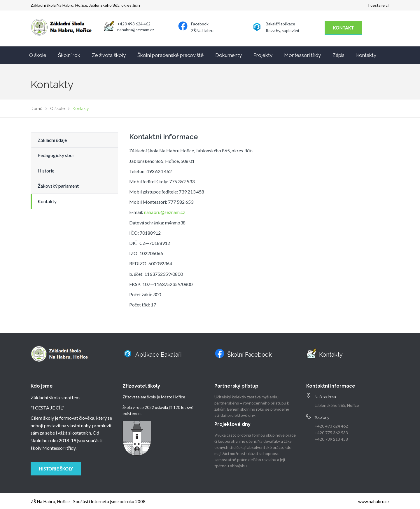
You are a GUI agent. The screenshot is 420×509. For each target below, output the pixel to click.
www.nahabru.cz (374, 501)
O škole (38, 55)
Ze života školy (109, 55)
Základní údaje (52, 140)
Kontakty (366, 55)
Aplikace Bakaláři (159, 355)
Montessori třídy (302, 55)
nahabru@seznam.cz (165, 212)
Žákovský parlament (58, 186)
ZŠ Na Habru (202, 30)
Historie (46, 171)
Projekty (263, 55)
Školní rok (69, 55)
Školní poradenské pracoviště (170, 55)
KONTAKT (343, 28)
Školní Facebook (250, 355)
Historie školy (56, 469)
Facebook (200, 24)
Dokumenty (229, 55)
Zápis (338, 55)
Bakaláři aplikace (280, 24)
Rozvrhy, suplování (282, 30)
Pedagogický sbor (56, 155)
